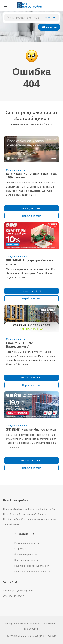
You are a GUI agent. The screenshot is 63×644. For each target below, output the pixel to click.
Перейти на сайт (32, 216)
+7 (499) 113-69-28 (13, 596)
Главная (8, 624)
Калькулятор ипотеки (26, 554)
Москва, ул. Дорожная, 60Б (18, 591)
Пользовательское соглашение (32, 572)
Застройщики (31, 629)
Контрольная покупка (27, 560)
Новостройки (21, 624)
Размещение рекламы (27, 543)
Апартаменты (51, 624)
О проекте (20, 549)
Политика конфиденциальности (32, 566)
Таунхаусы (36, 624)
